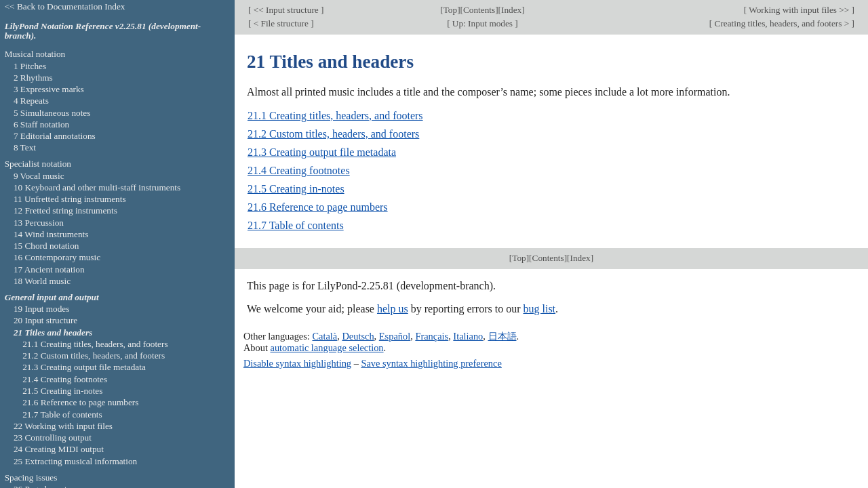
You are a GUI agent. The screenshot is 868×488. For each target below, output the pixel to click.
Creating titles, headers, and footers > (782, 23)
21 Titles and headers (53, 332)
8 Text (25, 147)
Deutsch (358, 336)
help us (393, 309)
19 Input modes (42, 309)
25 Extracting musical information (75, 461)
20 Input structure (45, 320)
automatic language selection (327, 348)
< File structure (281, 23)
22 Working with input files (63, 426)
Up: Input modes (483, 23)
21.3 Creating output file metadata (322, 152)
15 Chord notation (46, 246)
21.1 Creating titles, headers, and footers (335, 116)
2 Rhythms (33, 78)
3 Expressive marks (49, 89)
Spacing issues (31, 477)
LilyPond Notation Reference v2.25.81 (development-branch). (103, 31)
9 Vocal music (39, 176)
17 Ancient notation (49, 269)
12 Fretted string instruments (65, 210)
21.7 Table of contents (296, 225)
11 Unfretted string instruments (70, 199)
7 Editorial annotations (55, 136)
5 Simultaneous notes (52, 113)
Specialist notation (38, 164)
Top (450, 10)
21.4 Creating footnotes (299, 170)
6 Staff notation (41, 124)
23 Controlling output (53, 438)
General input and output (52, 297)
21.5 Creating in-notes (296, 189)
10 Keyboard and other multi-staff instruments (97, 187)
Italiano (468, 336)
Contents (479, 10)
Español (395, 336)
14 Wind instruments (51, 234)
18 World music (42, 281)
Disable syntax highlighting (297, 363)
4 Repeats (31, 101)
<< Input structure (286, 10)
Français (432, 336)
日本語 (502, 336)
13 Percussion (39, 223)
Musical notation (35, 54)
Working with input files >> (799, 10)
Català (324, 336)
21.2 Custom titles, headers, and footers (333, 134)
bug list (539, 309)
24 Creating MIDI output (59, 449)
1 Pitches (30, 66)
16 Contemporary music (57, 257)
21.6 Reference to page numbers (318, 207)
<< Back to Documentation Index (65, 6)
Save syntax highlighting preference (431, 363)
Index (511, 10)
